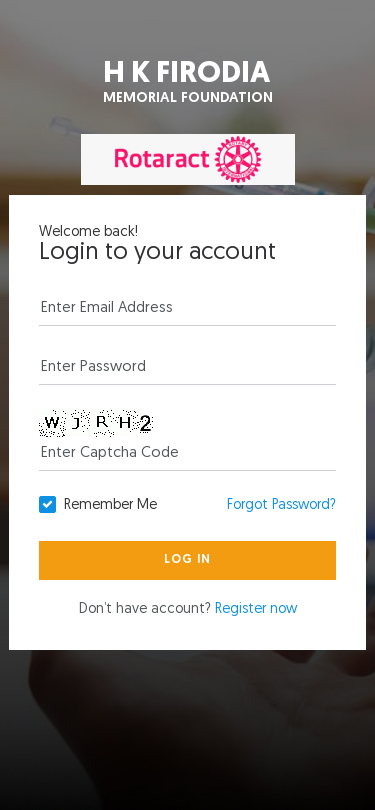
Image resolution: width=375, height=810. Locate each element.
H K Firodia (188, 84)
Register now (256, 609)
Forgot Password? (281, 505)
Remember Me (110, 505)
